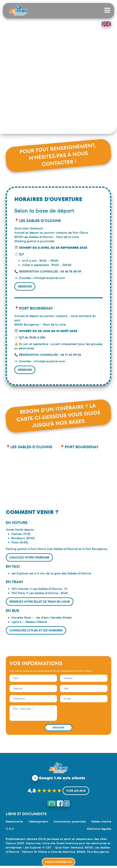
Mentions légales (99, 831)
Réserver (25, 286)
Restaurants (14, 824)
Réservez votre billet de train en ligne (40, 602)
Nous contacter (58, 862)
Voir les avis (76, 793)
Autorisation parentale (70, 824)
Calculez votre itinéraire (29, 557)
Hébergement (38, 824)
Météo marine (101, 824)
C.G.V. (10, 831)
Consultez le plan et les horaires (36, 630)
